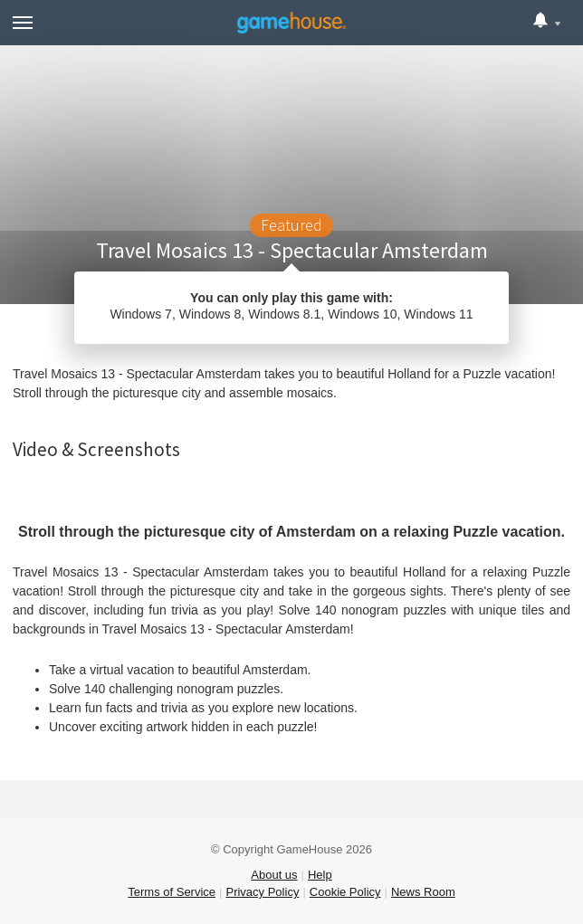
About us (274, 875)
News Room (423, 892)
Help (320, 875)
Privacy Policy (262, 892)
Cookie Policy (345, 892)
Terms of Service (172, 892)
